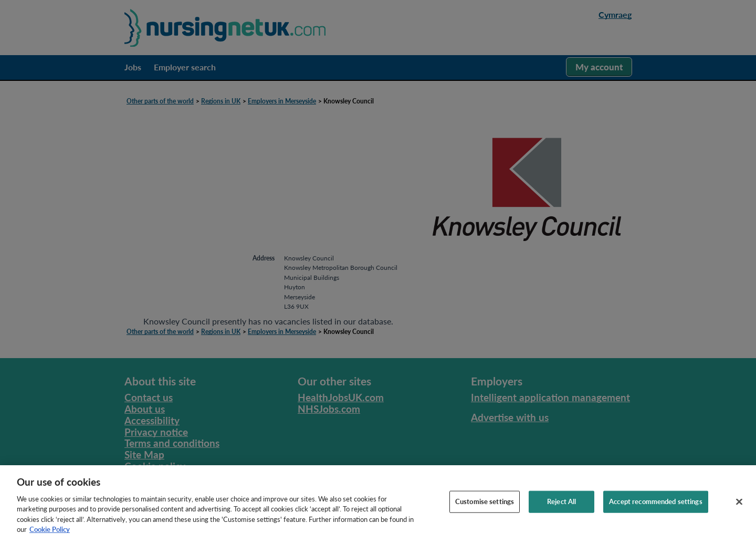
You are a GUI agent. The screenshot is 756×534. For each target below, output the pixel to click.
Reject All (561, 504)
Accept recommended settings (656, 504)
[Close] (739, 505)
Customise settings (485, 504)
